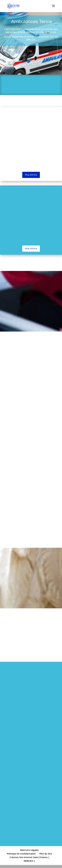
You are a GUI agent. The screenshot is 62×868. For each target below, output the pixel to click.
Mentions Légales (29, 850)
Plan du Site (46, 854)
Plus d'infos (31, 175)
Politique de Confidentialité (21, 854)
